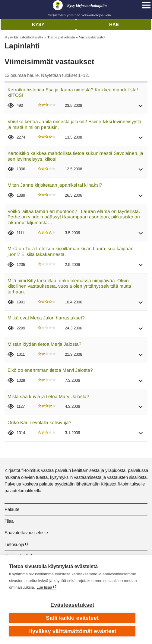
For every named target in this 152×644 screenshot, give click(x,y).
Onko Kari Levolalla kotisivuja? (40, 422)
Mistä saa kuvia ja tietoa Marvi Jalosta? (48, 396)
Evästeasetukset (72, 605)
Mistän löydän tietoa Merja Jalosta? (44, 344)
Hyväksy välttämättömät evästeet (72, 631)
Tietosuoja (14, 544)
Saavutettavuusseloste (26, 533)
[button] (141, 108)
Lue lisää (44, 587)
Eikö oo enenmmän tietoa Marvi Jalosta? (50, 370)
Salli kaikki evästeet (72, 618)
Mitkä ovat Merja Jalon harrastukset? (46, 318)
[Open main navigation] (146, 5)
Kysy (38, 24)
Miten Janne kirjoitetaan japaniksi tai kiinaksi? (55, 185)
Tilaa (9, 521)
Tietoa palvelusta (61, 37)
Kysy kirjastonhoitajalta (24, 37)
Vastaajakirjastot (92, 37)
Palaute (12, 509)
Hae (114, 24)
